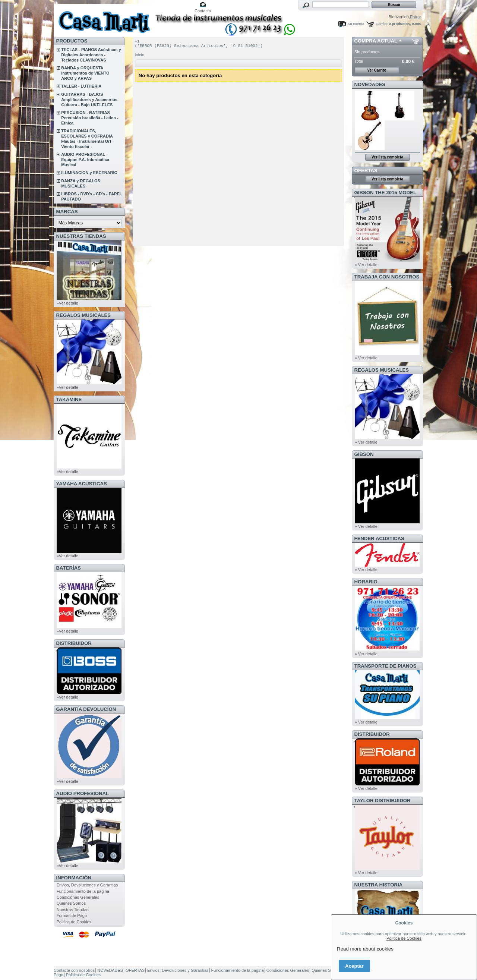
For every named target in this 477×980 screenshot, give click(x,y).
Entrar (416, 17)
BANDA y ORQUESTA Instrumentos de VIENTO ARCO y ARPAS (85, 73)
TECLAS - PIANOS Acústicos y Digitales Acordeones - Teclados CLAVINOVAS (91, 55)
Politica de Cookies (74, 922)
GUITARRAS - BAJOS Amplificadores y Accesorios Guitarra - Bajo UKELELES (89, 100)
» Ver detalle (366, 265)
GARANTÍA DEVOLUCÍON (86, 709)
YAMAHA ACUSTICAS (82, 484)
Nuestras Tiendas (73, 910)
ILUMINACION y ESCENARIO (89, 173)
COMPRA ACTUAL (376, 41)
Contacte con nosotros (74, 970)
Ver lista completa (387, 157)
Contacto (203, 11)
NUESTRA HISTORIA (379, 885)
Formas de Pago (72, 916)
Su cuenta (356, 24)
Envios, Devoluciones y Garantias (87, 885)
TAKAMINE (69, 399)
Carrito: (382, 24)
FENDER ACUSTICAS (379, 538)
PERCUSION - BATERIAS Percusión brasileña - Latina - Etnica (90, 118)
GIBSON (364, 454)
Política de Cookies (404, 938)
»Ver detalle (67, 303)
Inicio (140, 57)
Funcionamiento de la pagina (83, 891)
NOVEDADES (370, 84)
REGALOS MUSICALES (84, 315)
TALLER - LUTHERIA (81, 86)
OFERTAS (366, 171)
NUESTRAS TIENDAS (81, 236)
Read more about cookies (365, 949)
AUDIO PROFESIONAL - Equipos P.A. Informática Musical (85, 160)
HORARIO (366, 582)
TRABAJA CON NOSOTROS (387, 277)
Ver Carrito (377, 70)
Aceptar (354, 966)
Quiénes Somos (71, 903)
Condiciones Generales (78, 897)
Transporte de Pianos (386, 666)
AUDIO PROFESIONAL (83, 793)
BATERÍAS (69, 568)
